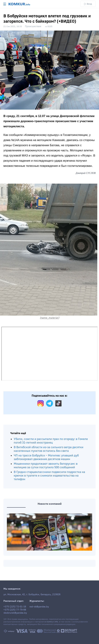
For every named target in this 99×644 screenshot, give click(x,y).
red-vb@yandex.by (39, 607)
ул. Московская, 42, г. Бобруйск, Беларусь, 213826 (32, 595)
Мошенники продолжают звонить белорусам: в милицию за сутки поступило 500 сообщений (46, 466)
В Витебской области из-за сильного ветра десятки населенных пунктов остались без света (49, 449)
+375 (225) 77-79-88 (15, 610)
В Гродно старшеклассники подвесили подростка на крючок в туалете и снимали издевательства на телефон (49, 476)
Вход (88, 4)
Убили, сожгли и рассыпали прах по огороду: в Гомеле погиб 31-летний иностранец (51, 441)
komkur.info (52, 622)
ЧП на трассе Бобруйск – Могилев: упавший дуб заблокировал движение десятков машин (46, 457)
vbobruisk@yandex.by (15, 613)
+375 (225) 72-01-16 (15, 607)
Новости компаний (50, 504)
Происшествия (33, 26)
